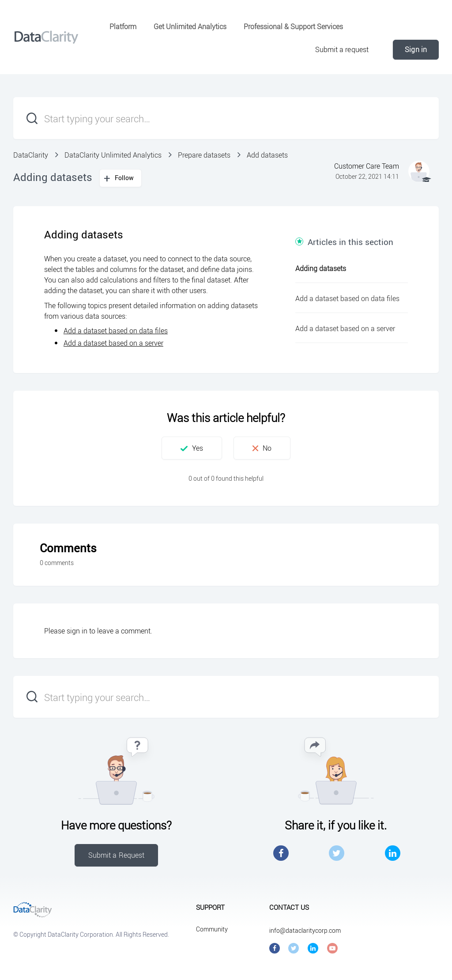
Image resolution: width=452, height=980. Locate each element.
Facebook (281, 853)
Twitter (337, 853)
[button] (192, 448)
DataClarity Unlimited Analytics (113, 155)
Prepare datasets (204, 155)
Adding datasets (321, 268)
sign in (77, 631)
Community (212, 929)
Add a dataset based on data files (116, 331)
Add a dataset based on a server (113, 343)
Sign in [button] (416, 49)
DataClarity (31, 155)
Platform (123, 26)
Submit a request (342, 49)
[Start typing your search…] (226, 118)
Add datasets (267, 155)
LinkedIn (393, 853)
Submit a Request (117, 855)
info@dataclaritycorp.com (305, 930)
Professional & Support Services (293, 26)
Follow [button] (124, 178)
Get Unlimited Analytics (190, 26)
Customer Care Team (367, 166)
